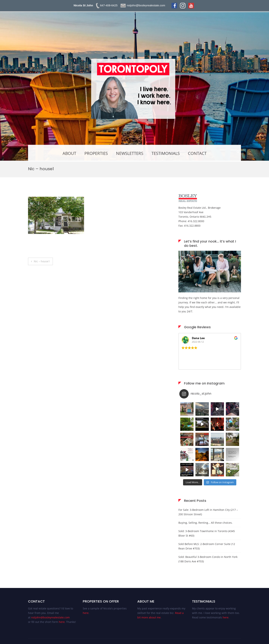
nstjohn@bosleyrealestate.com (50, 617)
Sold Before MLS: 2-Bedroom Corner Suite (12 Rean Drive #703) (207, 546)
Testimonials (166, 153)
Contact (197, 153)
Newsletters (130, 153)
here (62, 622)
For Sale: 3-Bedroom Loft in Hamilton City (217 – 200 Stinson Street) (208, 512)
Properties (96, 153)
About (69, 153)
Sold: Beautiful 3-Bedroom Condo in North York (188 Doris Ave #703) (208, 559)
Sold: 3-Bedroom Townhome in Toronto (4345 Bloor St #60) (207, 533)
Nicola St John (83, 5)
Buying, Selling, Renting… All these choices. (205, 523)
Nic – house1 (42, 261)
